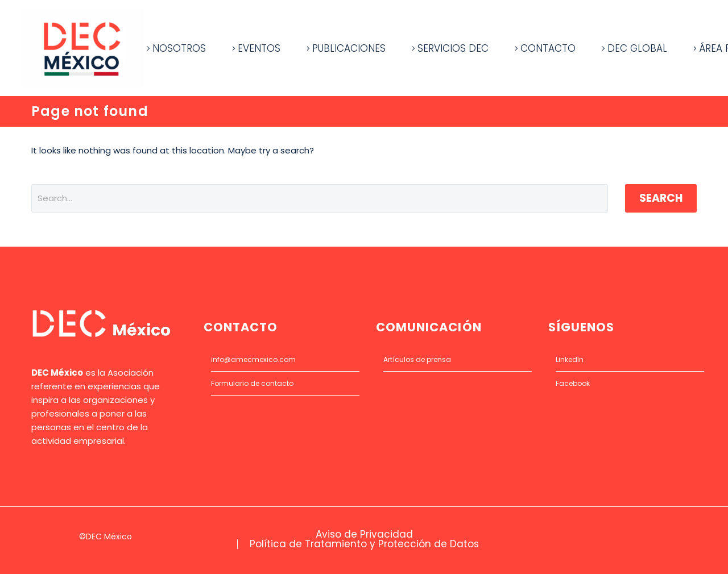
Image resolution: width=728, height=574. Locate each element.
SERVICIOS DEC (453, 48)
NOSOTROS (179, 48)
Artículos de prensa (417, 359)
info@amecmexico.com (253, 359)
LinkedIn (570, 359)
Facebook (573, 383)
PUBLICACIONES (349, 48)
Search (661, 198)
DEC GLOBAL (637, 48)
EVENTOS (259, 48)
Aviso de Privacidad (364, 535)
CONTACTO (548, 48)
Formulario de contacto (252, 383)
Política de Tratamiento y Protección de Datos (364, 544)
